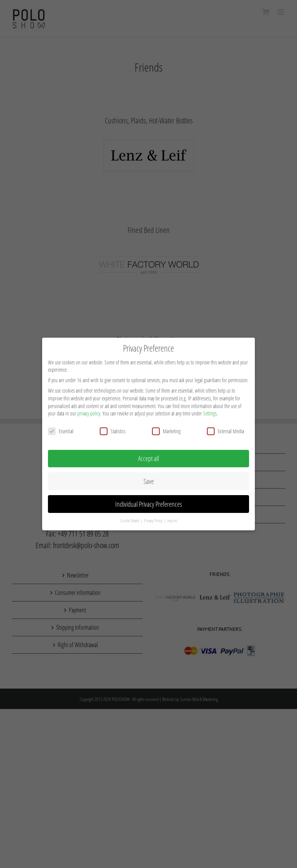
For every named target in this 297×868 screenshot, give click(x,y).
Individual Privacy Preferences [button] (149, 501)
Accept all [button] (148, 456)
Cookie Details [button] (130, 518)
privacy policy (89, 411)
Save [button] (149, 478)
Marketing (166, 428)
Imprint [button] (172, 518)
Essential (61, 428)
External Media (225, 428)
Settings (210, 411)
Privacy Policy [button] (154, 518)
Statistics (113, 428)
